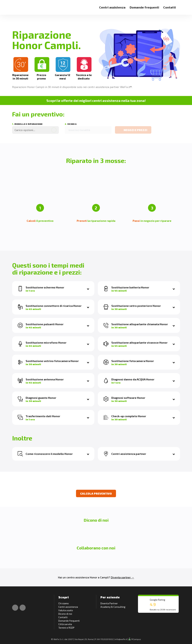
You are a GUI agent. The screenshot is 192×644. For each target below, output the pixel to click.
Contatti (170, 7)
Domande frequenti (144, 7)
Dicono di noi (65, 614)
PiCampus (135, 639)
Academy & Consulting (113, 607)
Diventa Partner (109, 603)
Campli (104, 577)
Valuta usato (66, 610)
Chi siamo (64, 603)
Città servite (65, 624)
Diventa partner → (122, 577)
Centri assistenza (112, 7)
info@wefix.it (121, 639)
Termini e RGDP (66, 628)
